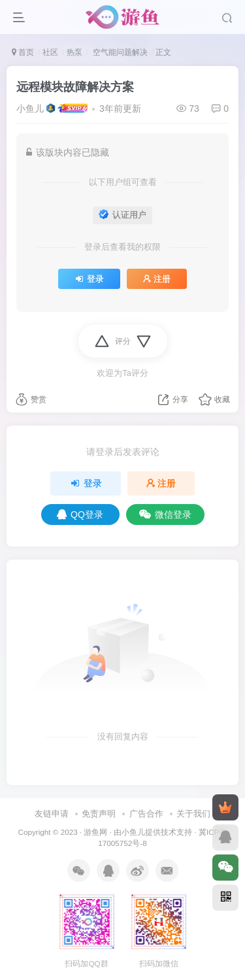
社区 (50, 52)
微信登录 (165, 515)
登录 (89, 279)
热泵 (74, 52)
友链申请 (52, 814)
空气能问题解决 (119, 52)
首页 (23, 52)
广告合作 (146, 814)
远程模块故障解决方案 (75, 87)
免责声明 (99, 814)
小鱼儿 (30, 109)
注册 (157, 279)
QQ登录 (80, 515)
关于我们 (193, 814)
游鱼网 (95, 832)
